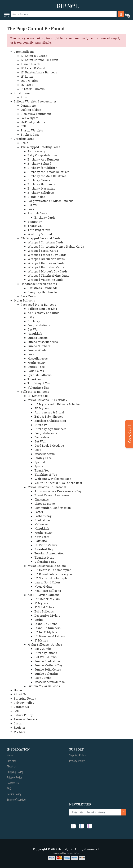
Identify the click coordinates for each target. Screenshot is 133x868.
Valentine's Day (39, 387)
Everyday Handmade (42, 292)
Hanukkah (35, 334)
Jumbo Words (37, 350)
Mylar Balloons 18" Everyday (47, 400)
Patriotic (41, 541)
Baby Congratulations (43, 155)
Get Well (34, 205)
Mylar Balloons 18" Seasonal (47, 487)
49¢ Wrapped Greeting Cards (40, 147)
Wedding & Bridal (40, 234)
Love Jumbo (43, 678)
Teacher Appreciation (50, 553)
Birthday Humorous (41, 184)
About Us (20, 694)
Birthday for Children (43, 168)
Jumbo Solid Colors (48, 669)
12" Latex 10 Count (33, 68)
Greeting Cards (24, 139)
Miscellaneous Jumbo (50, 682)
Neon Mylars (43, 586)
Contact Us (21, 707)
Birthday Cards (45, 217)
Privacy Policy (24, 703)
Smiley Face (36, 367)
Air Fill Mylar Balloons (43, 595)
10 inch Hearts (30, 64)
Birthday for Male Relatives (47, 176)
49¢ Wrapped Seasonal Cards (40, 238)
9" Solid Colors (44, 607)
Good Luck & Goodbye (49, 445)
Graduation (42, 520)
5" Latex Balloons (33, 89)
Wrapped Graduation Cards (46, 259)
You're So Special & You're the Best (58, 483)
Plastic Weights (32, 130)
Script (39, 620)
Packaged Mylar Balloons (38, 305)
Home (18, 690)
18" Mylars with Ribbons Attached (58, 404)
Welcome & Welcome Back (53, 479)
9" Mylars (41, 603)
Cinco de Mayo (45, 504)
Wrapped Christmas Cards (45, 242)
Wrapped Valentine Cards (45, 280)
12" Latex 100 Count (34, 56)
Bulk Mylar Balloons (35, 392)
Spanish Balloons (39, 375)
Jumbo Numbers (39, 346)
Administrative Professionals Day (58, 491)
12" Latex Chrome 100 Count (39, 60)
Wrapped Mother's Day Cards (47, 271)
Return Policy (23, 715)
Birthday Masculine (41, 188)
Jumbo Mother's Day (49, 665)
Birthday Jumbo (46, 653)
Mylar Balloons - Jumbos (45, 645)
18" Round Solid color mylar (53, 574)
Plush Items (22, 93)
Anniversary (36, 151)
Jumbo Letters (37, 338)
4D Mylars (42, 408)
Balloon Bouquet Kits (42, 309)
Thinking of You (39, 230)
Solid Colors (36, 371)
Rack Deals (28, 296)
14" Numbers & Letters (50, 636)
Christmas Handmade (43, 288)
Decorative (42, 437)
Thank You (35, 226)
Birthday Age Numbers (43, 159)
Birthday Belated (39, 164)
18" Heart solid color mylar (53, 570)
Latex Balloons (24, 52)
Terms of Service (25, 719)
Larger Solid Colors (47, 582)
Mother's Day (37, 363)
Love (31, 209)
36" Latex (27, 85)
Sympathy (35, 222)
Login (18, 723)
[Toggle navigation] (8, 15)
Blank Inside (36, 197)
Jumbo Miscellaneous (43, 342)
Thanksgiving (44, 557)
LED (23, 126)
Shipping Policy (25, 698)
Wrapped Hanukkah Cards (46, 267)
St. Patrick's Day (46, 545)
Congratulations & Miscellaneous (50, 201)
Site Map (12, 761)
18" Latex (27, 76)
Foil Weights (29, 118)
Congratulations (39, 325)
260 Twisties (29, 81)
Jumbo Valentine (46, 674)
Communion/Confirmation (53, 508)
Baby (31, 317)
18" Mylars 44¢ (38, 396)
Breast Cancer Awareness (52, 495)
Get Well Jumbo (45, 657)
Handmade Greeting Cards (39, 284)
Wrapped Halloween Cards (46, 263)
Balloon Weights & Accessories (35, 101)
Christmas (42, 499)
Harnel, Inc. (66, 849)
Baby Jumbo (43, 649)
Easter (39, 512)
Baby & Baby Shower (49, 416)
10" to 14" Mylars (46, 632)
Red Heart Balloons (48, 591)
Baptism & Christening (50, 421)
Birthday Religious (41, 193)
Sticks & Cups (30, 135)
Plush (25, 97)
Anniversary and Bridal (44, 313)
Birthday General (39, 180)
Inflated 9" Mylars (47, 599)
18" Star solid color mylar (52, 578)
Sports (39, 466)
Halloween (42, 524)
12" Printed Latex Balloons (39, 72)
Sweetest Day (44, 549)
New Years (42, 537)
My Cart (19, 732)
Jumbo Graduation (47, 661)
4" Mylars (41, 640)
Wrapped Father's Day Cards (47, 255)
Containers (28, 105)
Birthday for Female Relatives (48, 172)
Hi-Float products (33, 122)
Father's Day (43, 516)
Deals (24, 143)
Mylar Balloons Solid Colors (47, 566)
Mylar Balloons (24, 300)
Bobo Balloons (44, 611)
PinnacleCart (74, 853)
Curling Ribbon (31, 110)
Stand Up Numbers (47, 628)
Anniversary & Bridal (49, 412)
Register (19, 727)
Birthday (34, 321)
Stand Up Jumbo (46, 624)
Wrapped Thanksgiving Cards (48, 275)
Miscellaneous (38, 358)
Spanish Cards (37, 213)
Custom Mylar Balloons (44, 686)
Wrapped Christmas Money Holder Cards (56, 246)
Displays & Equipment (36, 114)
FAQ (16, 711)
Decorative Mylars (47, 615)
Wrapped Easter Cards (43, 251)
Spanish (40, 462)
